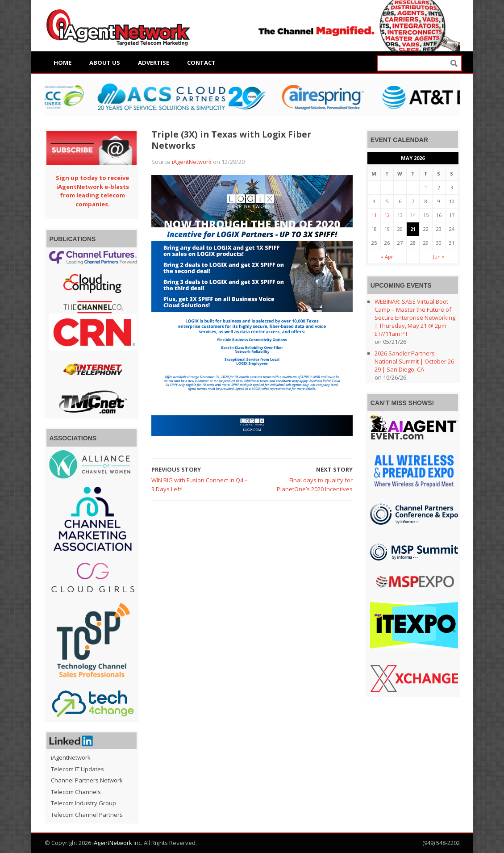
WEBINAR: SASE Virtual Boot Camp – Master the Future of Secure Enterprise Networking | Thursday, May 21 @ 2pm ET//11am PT (415, 318)
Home (62, 63)
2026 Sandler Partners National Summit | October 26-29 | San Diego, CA (415, 361)
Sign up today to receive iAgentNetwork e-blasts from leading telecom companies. (92, 191)
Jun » (439, 257)
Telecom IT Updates (77, 769)
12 (387, 215)
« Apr (387, 257)
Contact (201, 63)
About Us (105, 63)
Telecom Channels (76, 792)
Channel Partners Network (87, 780)
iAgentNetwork (192, 162)
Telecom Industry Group (83, 803)
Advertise (154, 63)
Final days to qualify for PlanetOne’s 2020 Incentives (315, 485)
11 (374, 215)
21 (413, 229)
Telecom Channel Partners (87, 815)
